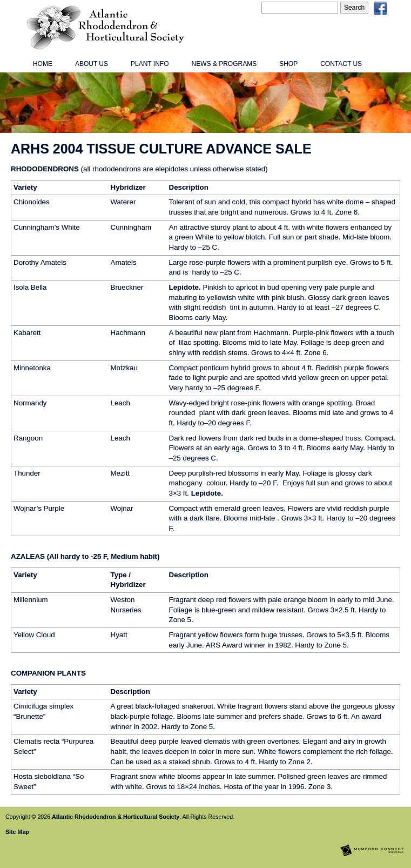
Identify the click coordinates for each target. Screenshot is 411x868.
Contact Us (341, 64)
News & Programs (224, 64)
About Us (92, 64)
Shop (288, 64)
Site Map (17, 832)
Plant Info (150, 64)
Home (43, 64)
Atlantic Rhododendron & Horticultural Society (116, 817)
